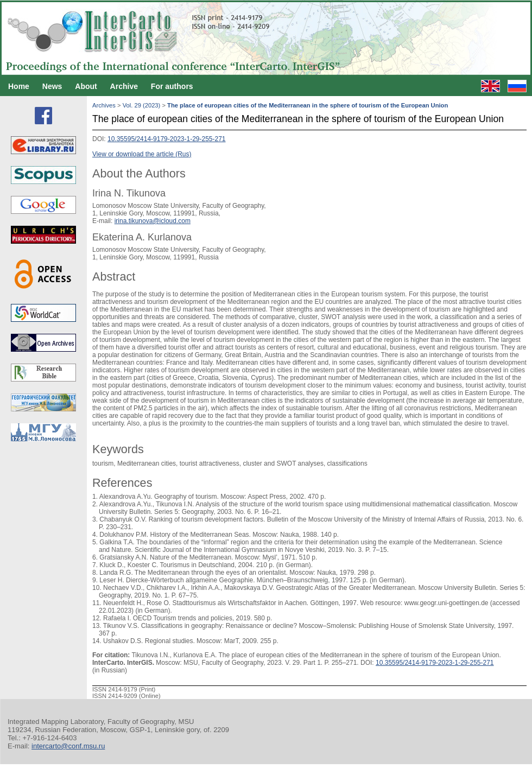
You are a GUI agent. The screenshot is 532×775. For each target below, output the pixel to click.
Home (19, 86)
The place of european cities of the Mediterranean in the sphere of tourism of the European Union (308, 105)
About (86, 86)
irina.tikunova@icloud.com (153, 221)
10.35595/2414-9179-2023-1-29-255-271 (167, 139)
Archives (104, 105)
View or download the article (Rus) (142, 154)
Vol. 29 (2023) (142, 105)
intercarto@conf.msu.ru (68, 746)
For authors (172, 86)
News (52, 86)
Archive (124, 86)
